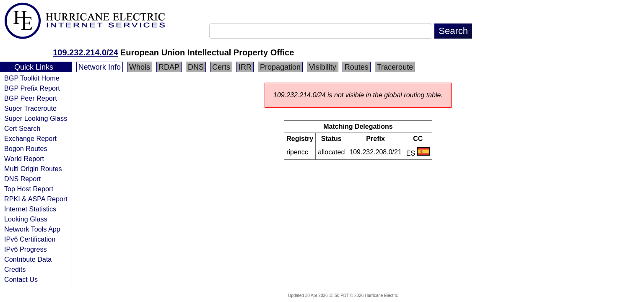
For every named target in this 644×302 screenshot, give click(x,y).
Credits (15, 269)
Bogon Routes (26, 148)
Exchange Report (30, 138)
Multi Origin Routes (33, 169)
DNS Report (22, 179)
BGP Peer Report (31, 98)
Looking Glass (26, 219)
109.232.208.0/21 (375, 152)
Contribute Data (28, 259)
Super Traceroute (30, 108)
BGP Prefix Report (32, 88)
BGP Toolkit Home (32, 78)
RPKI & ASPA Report (36, 199)
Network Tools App (32, 229)
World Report (24, 159)
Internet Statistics (30, 209)
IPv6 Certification (30, 239)
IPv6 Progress (26, 249)
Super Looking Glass (36, 118)
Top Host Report (29, 189)
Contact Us (21, 279)
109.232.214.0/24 (86, 52)
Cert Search (22, 128)
